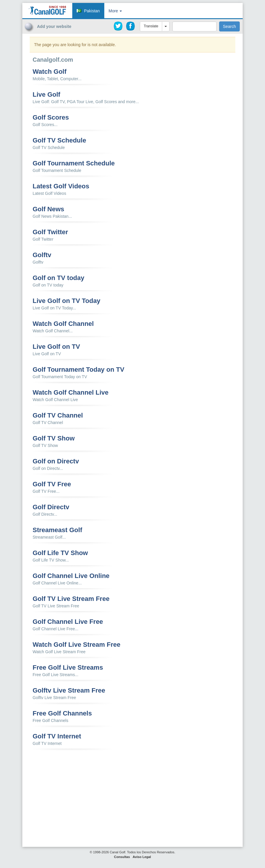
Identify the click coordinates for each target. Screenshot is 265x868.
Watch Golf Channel (63, 324)
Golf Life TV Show (60, 553)
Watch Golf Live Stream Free (77, 645)
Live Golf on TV (56, 347)
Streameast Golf (57, 530)
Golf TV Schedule (59, 140)
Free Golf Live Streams (68, 668)
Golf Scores (51, 118)
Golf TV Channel (58, 415)
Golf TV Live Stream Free (71, 599)
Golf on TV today (58, 278)
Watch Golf (50, 72)
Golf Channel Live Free (68, 622)
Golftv (42, 255)
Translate (151, 26)
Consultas (122, 857)
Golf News (48, 209)
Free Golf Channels (62, 713)
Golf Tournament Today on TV (78, 370)
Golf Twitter (50, 232)
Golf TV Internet (57, 736)
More (115, 11)
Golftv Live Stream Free (69, 691)
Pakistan (92, 11)
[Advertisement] (209, 45)
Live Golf (46, 95)
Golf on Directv (56, 461)
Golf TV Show (54, 438)
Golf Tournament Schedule (74, 163)
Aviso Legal (142, 857)
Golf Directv (51, 507)
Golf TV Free (52, 484)
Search (229, 26)
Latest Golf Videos (61, 186)
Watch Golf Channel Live (71, 393)
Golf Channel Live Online (71, 576)
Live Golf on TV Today (67, 301)
